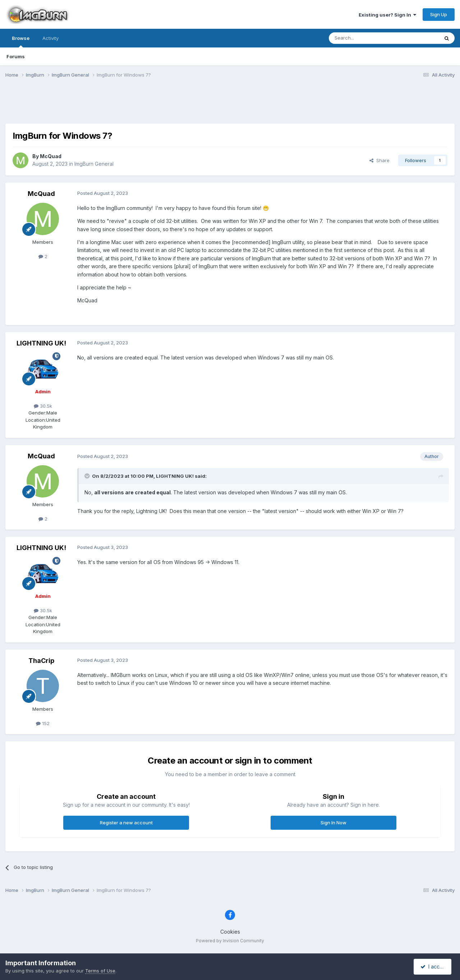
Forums (16, 56)
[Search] (365, 38)
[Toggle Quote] (88, 476)
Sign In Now (333, 823)
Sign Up (439, 14)
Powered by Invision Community (230, 941)
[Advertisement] (230, 105)
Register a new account (126, 823)
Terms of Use (100, 971)
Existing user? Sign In (387, 15)
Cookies (230, 932)
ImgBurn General (94, 164)
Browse (21, 41)
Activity (50, 38)
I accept (434, 967)
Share (379, 160)
